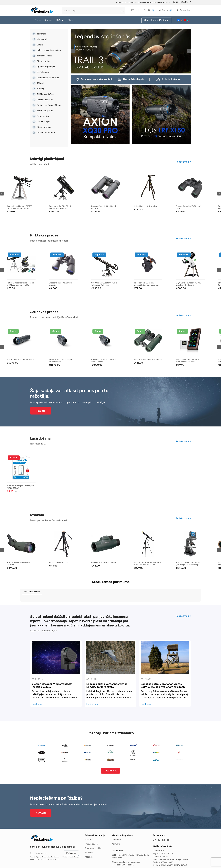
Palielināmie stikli (43, 100)
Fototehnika (41, 116)
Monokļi (38, 89)
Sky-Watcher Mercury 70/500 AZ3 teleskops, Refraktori (62, 207)
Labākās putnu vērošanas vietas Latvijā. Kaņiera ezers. (107, 661)
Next (189, 51)
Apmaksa (120, 2)
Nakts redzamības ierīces (47, 50)
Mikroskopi (40, 39)
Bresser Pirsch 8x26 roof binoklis (190, 359)
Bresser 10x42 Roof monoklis (146, 563)
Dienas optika (41, 61)
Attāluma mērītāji (43, 94)
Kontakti (49, 20)
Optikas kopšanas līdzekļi (47, 105)
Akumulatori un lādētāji (46, 78)
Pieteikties (71, 828)
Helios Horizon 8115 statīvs (187, 206)
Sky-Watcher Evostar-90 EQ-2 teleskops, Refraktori (147, 284)
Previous (73, 51)
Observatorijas (42, 127)
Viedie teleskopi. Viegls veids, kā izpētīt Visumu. (52, 661)
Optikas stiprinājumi (44, 67)
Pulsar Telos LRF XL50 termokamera (16, 361)
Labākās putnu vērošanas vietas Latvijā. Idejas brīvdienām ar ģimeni (163, 661)
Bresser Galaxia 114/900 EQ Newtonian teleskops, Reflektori (21, 207)
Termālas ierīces (42, 56)
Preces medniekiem (44, 133)
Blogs (71, 20)
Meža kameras (41, 72)
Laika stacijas (41, 122)
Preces (36, 20)
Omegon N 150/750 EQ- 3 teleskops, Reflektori (102, 207)
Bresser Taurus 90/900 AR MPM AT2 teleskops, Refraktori (190, 564)
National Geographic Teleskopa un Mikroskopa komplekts (63, 284)
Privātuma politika (145, 2)
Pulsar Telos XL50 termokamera (63, 359)
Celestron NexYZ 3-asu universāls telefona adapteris (189, 284)
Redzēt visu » (183, 162)
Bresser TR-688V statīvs (102, 563)
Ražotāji (60, 20)
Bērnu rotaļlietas (43, 111)
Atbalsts (167, 2)
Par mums (117, 815)
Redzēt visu (111, 746)
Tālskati (38, 83)
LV (132, 10)
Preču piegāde (131, 2)
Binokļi (38, 45)
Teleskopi (39, 34)
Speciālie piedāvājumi (156, 20)
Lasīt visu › (38, 679)
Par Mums (158, 2)
